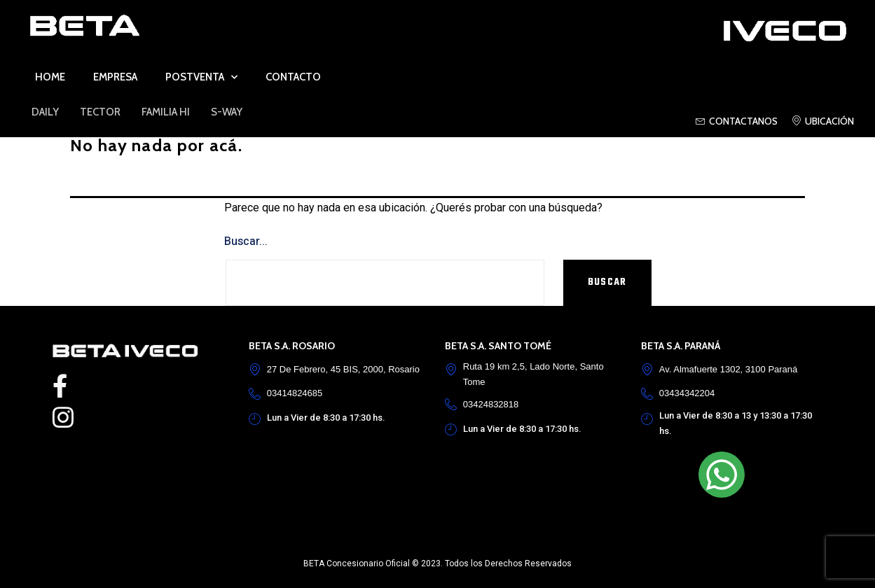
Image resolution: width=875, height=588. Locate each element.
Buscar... (246, 241)
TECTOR (100, 112)
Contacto (293, 77)
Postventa (201, 77)
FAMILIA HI (166, 112)
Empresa (115, 77)
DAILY (45, 112)
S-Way (227, 112)
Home (50, 77)
